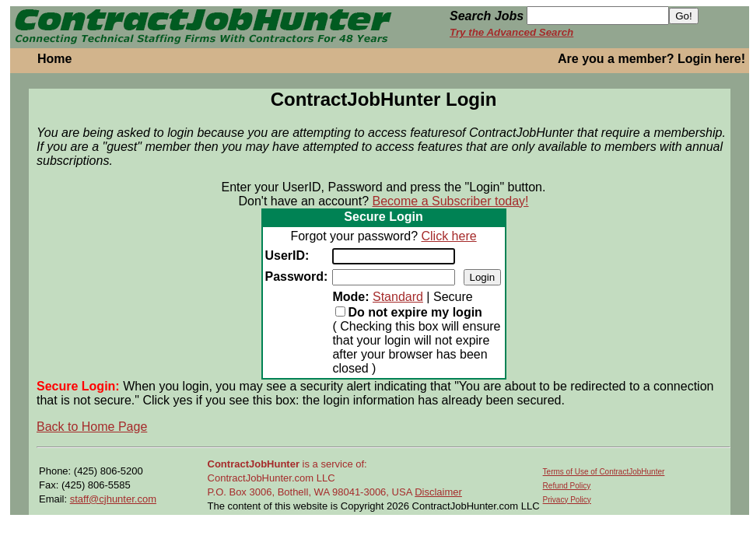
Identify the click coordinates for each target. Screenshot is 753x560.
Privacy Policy (567, 500)
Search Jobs (487, 16)
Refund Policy (567, 486)
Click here (448, 236)
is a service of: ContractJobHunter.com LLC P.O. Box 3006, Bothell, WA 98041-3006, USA (312, 478)
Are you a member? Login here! (651, 59)
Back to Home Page (92, 427)
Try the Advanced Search (511, 32)
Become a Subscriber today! (451, 201)
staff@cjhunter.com (113, 499)
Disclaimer (438, 492)
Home (54, 59)
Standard (398, 297)
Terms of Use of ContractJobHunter (604, 472)
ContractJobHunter (254, 464)
